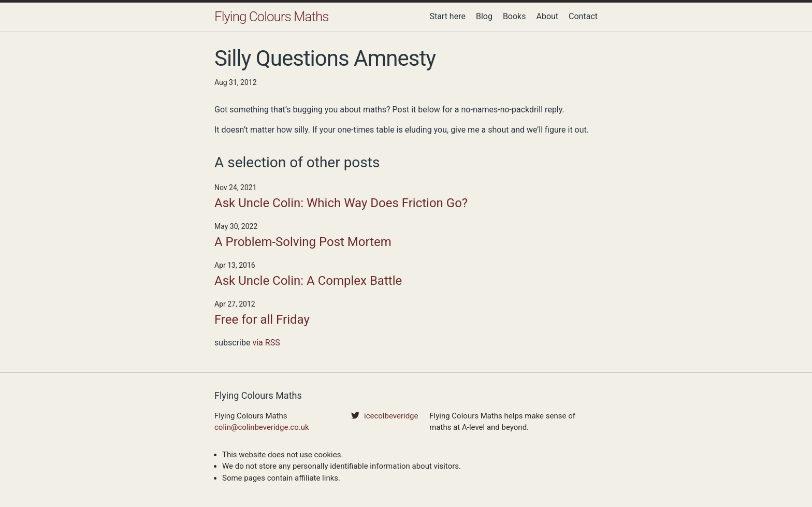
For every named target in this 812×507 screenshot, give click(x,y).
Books (514, 16)
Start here (447, 16)
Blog (484, 16)
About (547, 16)
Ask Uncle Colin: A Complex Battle (308, 281)
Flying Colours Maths (271, 17)
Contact (583, 16)
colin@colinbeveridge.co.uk (262, 427)
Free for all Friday (262, 320)
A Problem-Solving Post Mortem (303, 242)
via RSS (266, 343)
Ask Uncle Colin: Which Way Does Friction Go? (341, 203)
